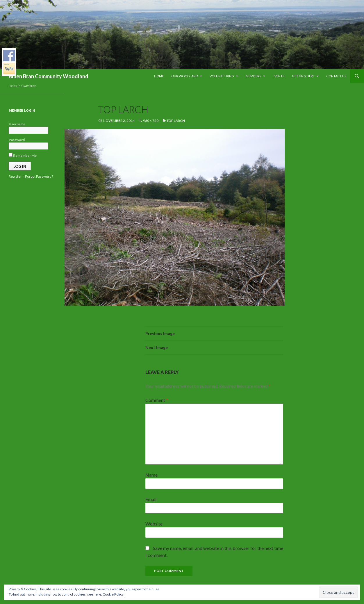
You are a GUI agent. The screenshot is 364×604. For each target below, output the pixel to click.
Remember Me (23, 155)
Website (154, 524)
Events (279, 76)
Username (17, 124)
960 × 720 (151, 121)
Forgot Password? (39, 176)
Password (17, 140)
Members (253, 76)
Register (15, 176)
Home (159, 76)
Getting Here (303, 76)
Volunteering (222, 76)
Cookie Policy (113, 594)
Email (151, 499)
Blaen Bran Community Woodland (49, 76)
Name (151, 475)
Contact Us (336, 76)
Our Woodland (185, 76)
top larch (176, 121)
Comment (157, 400)
